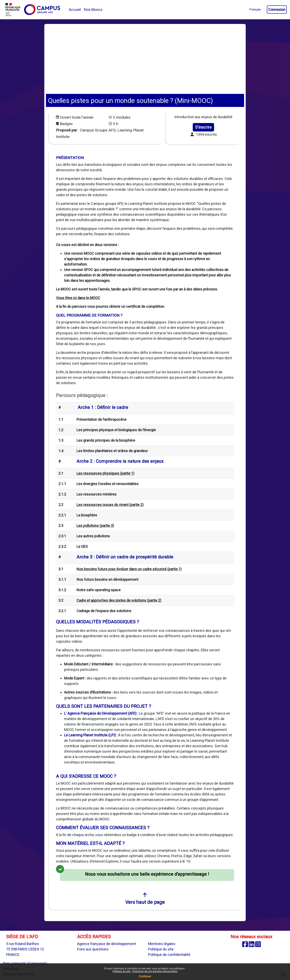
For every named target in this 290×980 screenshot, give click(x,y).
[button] (255, 10)
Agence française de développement (107, 944)
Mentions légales (162, 944)
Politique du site (122, 971)
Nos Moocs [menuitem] (93, 10)
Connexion (277, 10)
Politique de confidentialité (169, 955)
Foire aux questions (93, 949)
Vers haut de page (145, 899)
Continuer (145, 976)
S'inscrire (203, 127)
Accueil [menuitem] (75, 10)
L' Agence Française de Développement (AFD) (100, 713)
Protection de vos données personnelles (155, 971)
